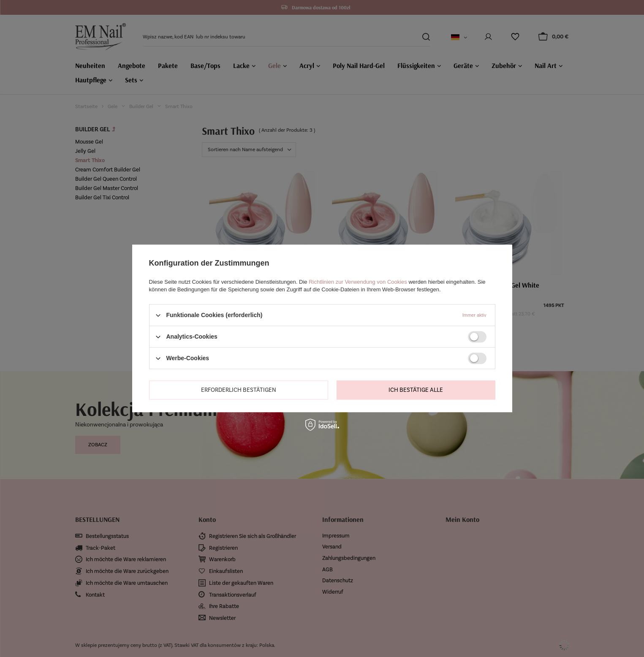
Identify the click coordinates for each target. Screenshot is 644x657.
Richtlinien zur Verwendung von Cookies (358, 282)
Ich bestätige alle (416, 390)
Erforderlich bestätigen (239, 390)
